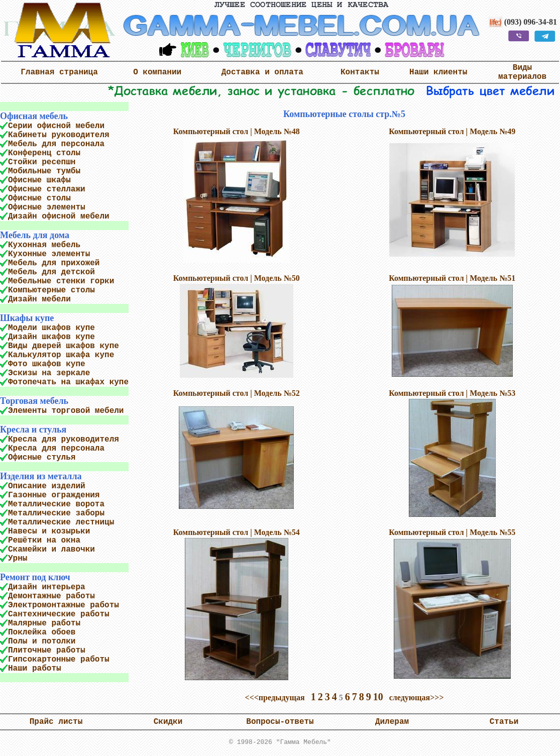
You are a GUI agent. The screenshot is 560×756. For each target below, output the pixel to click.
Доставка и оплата (262, 72)
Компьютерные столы (51, 290)
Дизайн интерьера (47, 587)
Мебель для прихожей (54, 263)
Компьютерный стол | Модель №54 (237, 532)
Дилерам (392, 724)
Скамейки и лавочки (51, 550)
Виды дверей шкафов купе (64, 346)
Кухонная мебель (44, 245)
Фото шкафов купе (47, 364)
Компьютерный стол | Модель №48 (237, 131)
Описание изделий (47, 486)
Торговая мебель (34, 401)
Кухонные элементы (49, 254)
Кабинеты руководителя (59, 135)
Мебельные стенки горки (61, 281)
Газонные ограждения (54, 495)
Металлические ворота (56, 504)
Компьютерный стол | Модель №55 (452, 532)
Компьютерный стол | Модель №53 (452, 393)
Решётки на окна (44, 541)
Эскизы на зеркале (49, 373)
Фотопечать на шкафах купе (68, 382)
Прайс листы (56, 724)
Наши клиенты (438, 72)
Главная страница (59, 72)
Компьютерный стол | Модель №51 (452, 278)
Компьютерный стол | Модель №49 (452, 131)
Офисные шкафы (39, 180)
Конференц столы (44, 153)
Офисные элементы (47, 207)
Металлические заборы (56, 513)
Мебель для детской (51, 272)
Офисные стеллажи (47, 189)
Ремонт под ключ (35, 577)
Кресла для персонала (56, 449)
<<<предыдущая (275, 697)
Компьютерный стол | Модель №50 (237, 278)
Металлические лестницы (61, 522)
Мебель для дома (35, 235)
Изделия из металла (41, 476)
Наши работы (35, 669)
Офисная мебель (34, 116)
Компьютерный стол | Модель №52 (237, 393)
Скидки (168, 724)
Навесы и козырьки (49, 531)
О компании (157, 72)
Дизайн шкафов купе (51, 337)
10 (378, 697)
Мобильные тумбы (44, 171)
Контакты (360, 72)
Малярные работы (44, 623)
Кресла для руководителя (64, 440)
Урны (18, 559)
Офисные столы (39, 198)
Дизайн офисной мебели (59, 217)
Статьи (504, 724)
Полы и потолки (42, 641)
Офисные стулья (42, 458)
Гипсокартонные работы (59, 660)
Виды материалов (522, 72)
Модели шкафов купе (51, 328)
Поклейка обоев (42, 632)
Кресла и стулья (33, 429)
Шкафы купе (27, 318)
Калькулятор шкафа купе (61, 355)
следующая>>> (417, 697)
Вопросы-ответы (280, 724)
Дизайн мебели (39, 299)
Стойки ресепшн (42, 162)
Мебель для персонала (56, 144)
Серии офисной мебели (56, 126)
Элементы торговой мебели (66, 411)
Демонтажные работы (51, 596)
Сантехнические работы (59, 614)
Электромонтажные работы (64, 605)
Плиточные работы (47, 651)
